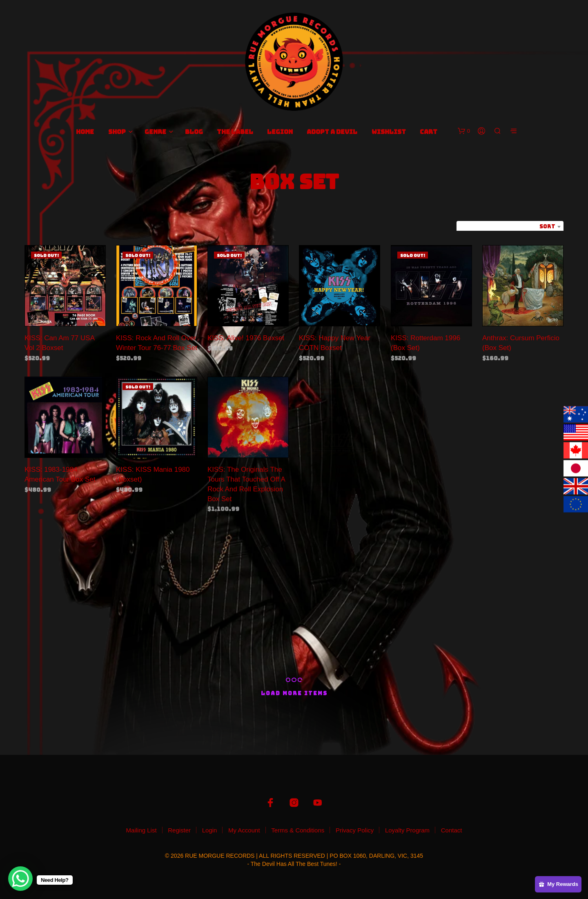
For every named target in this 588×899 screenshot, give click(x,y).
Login (210, 830)
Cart (429, 132)
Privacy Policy (355, 830)
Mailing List (141, 830)
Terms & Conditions (298, 830)
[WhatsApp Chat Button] (20, 879)
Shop (117, 132)
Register (179, 830)
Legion (280, 132)
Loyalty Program (407, 830)
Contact (452, 830)
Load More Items (294, 693)
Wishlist (389, 132)
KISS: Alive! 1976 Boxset (246, 338)
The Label (235, 132)
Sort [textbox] (547, 226)
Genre (155, 132)
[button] (464, 131)
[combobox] (510, 227)
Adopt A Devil (332, 132)
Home (85, 132)
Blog (194, 132)
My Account (244, 830)
